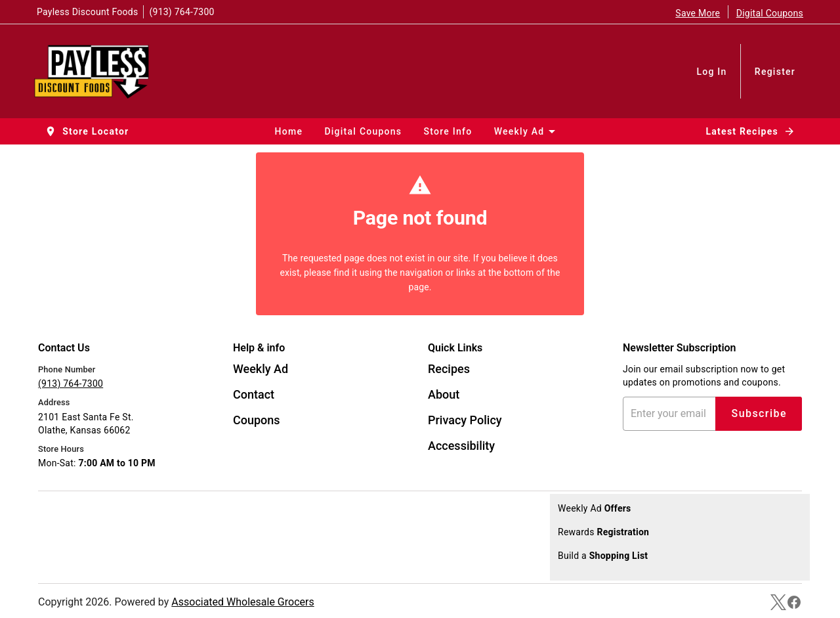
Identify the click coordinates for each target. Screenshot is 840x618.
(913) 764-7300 (181, 12)
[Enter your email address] (672, 414)
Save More (698, 13)
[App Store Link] (128, 516)
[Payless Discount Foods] (95, 71)
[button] (88, 131)
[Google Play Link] (128, 543)
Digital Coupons (770, 13)
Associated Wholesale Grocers (242, 602)
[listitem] (261, 370)
